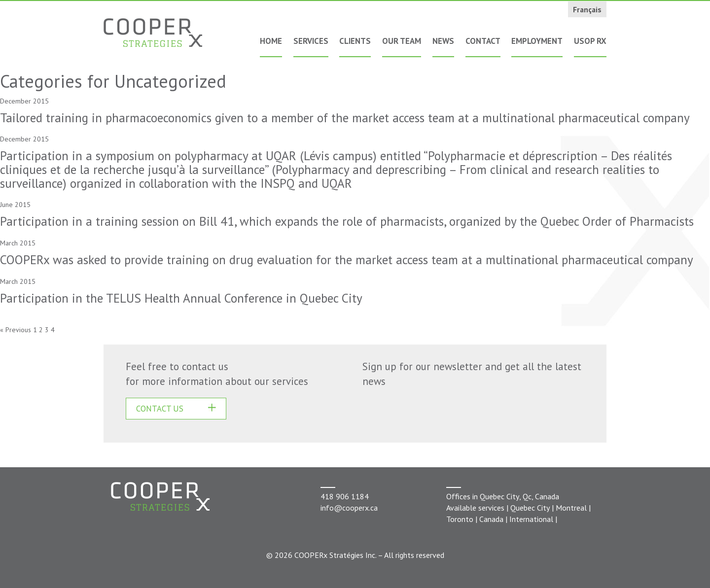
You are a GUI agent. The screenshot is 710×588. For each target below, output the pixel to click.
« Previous (16, 330)
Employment (537, 41)
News (443, 41)
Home (271, 41)
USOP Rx (590, 41)
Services (311, 41)
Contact (483, 41)
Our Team (402, 41)
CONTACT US (160, 409)
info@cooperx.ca (349, 508)
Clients (355, 41)
